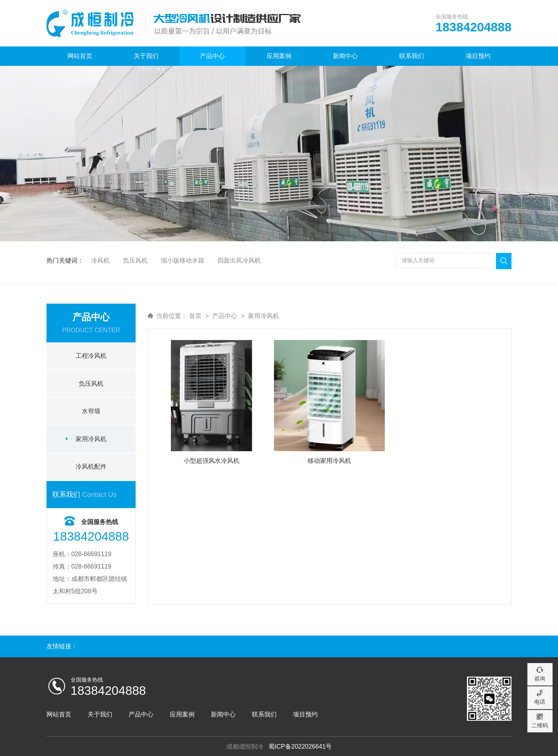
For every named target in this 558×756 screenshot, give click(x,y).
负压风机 (136, 259)
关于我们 (146, 56)
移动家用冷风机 (329, 460)
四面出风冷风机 (240, 259)
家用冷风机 (91, 438)
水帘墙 (91, 410)
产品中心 (212, 56)
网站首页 (80, 56)
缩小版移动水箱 (183, 259)
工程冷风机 (91, 355)
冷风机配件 (91, 466)
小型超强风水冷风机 (212, 460)
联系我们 (412, 56)
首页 (195, 315)
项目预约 (478, 56)
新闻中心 (345, 56)
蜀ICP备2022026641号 (300, 746)
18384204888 (108, 690)
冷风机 (100, 259)
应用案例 (279, 56)
